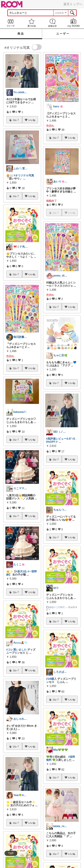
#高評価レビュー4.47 (59, 439)
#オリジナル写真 (24, 175)
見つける (32, 23)
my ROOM (73, 23)
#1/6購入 (51, 679)
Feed (11, 23)
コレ (16, 120)
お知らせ (53, 23)
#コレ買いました (16, 650)
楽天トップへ (73, 4)
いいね (32, 120)
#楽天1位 (21, 571)
